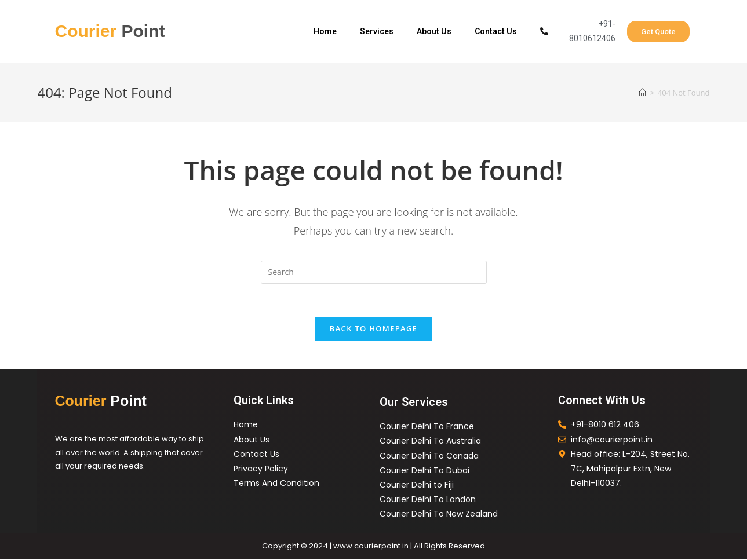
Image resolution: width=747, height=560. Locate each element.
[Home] (642, 93)
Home (325, 31)
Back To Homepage (373, 330)
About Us (434, 31)
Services (377, 31)
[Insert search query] (374, 272)
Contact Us (496, 31)
